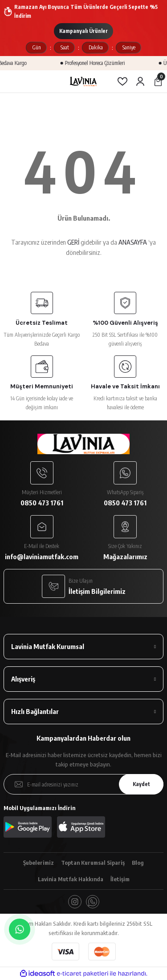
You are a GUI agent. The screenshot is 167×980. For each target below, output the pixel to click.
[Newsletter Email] (83, 784)
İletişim (120, 879)
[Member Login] (140, 81)
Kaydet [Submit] (141, 784)
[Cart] (158, 81)
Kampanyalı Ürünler (83, 31)
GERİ (73, 242)
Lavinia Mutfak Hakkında (71, 879)
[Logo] (83, 81)
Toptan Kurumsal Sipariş (93, 863)
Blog (138, 863)
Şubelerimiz (39, 863)
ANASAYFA (133, 242)
